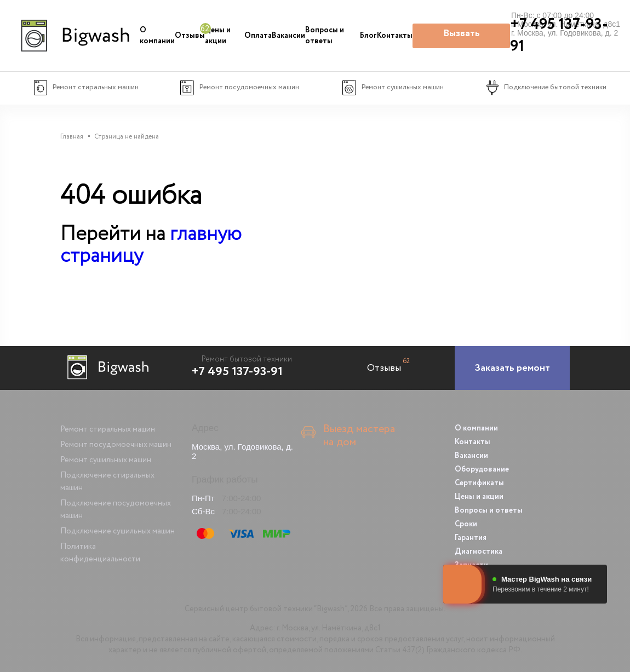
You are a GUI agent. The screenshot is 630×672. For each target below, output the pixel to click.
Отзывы (190, 36)
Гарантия (471, 538)
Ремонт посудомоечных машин (116, 445)
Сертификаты (479, 483)
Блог (368, 36)
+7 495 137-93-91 (237, 372)
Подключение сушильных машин (118, 531)
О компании (157, 36)
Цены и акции (218, 36)
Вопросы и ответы (325, 36)
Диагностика (479, 552)
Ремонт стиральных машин (108, 429)
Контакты (395, 36)
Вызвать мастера (462, 37)
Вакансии (288, 36)
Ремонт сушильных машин (106, 460)
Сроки (466, 524)
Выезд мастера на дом (359, 436)
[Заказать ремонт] (512, 368)
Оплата (258, 36)
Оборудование (482, 469)
